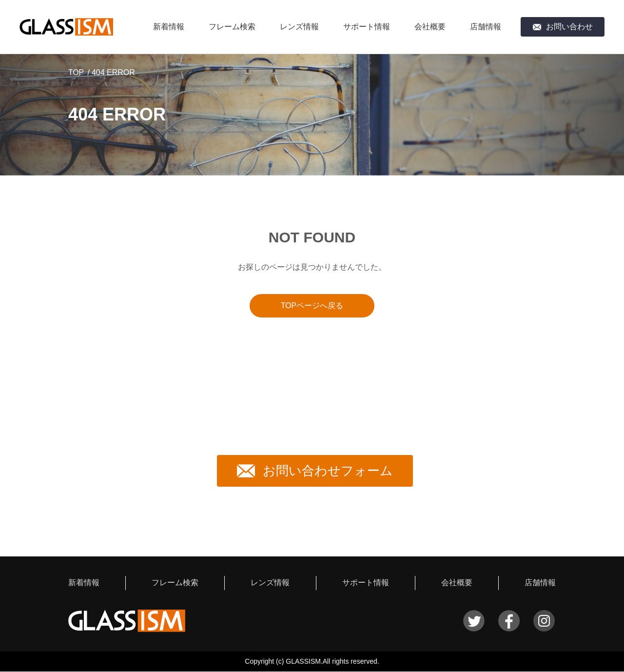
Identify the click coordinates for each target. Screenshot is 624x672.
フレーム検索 (232, 27)
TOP (76, 72)
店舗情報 (486, 27)
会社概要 (430, 27)
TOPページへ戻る (312, 306)
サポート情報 (367, 27)
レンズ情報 (299, 27)
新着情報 (169, 27)
